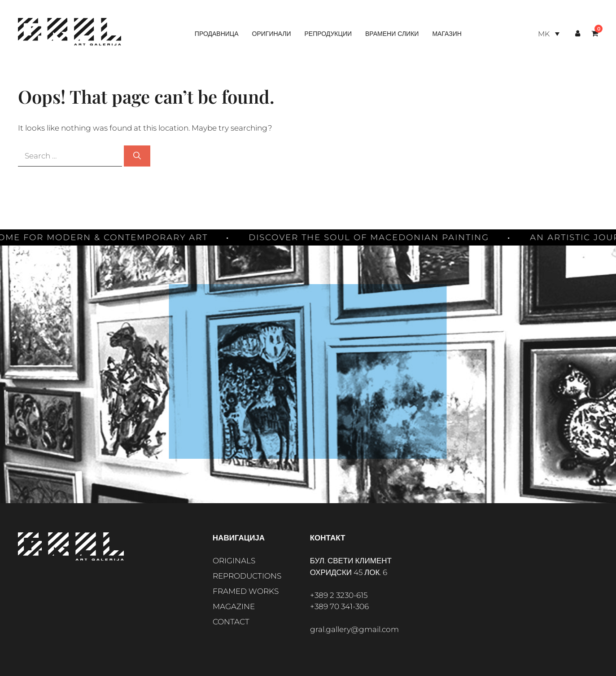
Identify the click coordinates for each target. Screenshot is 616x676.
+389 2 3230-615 (339, 595)
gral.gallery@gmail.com (354, 629)
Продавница (217, 34)
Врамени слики (392, 34)
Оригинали (272, 34)
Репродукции (328, 34)
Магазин (447, 34)
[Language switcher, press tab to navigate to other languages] (549, 34)
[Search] (137, 156)
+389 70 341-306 (339, 606)
